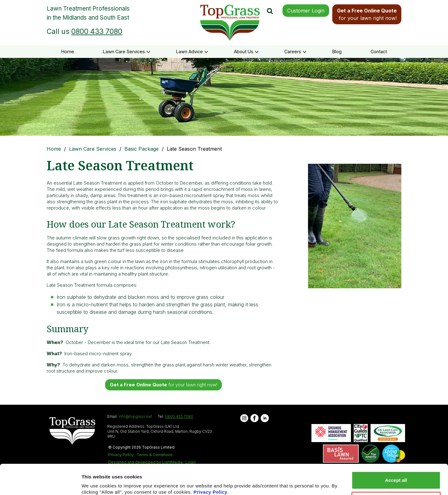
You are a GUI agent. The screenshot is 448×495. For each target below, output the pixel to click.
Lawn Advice (192, 52)
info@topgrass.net (135, 416)
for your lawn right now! (367, 14)
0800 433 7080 (97, 31)
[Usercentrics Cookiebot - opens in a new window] (40, 483)
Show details (96, 483)
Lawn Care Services (127, 52)
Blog (337, 52)
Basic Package (142, 149)
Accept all (396, 454)
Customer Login (306, 11)
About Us (246, 52)
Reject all (396, 475)
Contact (379, 52)
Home (68, 52)
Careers (295, 52)
